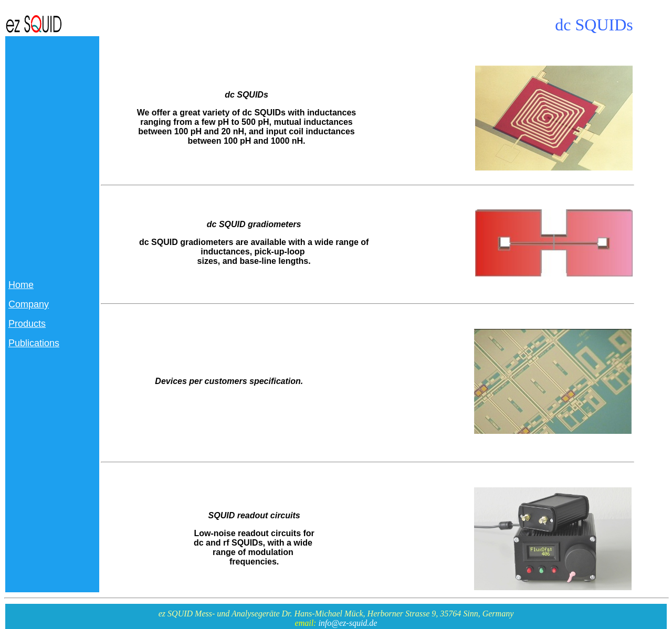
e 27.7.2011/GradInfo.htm (144, 175)
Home (21, 285)
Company (29, 304)
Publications (34, 343)
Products (27, 324)
